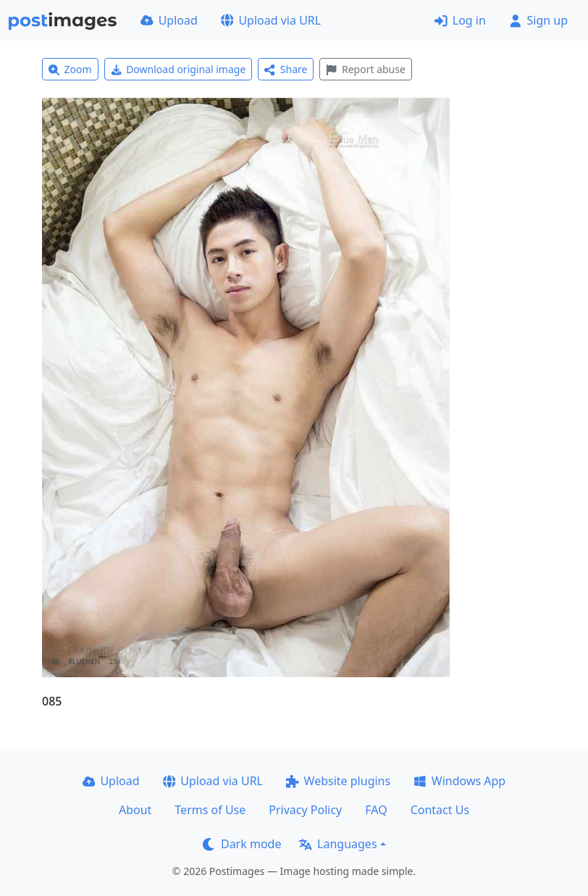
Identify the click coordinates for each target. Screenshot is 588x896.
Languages (338, 844)
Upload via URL (271, 20)
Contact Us (440, 810)
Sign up (538, 20)
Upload (169, 20)
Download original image (178, 69)
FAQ (376, 810)
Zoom (70, 69)
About (135, 810)
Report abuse (365, 69)
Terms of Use (210, 810)
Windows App (459, 781)
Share (286, 69)
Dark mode (242, 844)
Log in (460, 20)
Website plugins (338, 781)
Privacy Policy (305, 810)
